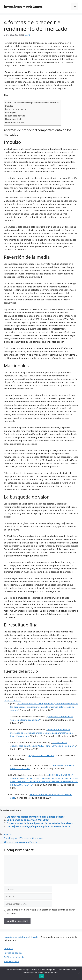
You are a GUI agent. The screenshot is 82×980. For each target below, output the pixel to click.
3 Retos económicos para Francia (20, 842)
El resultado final (13, 119)
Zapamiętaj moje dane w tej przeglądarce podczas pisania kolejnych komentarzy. (41, 911)
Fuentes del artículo (14, 122)
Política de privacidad (15, 957)
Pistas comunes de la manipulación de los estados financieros (40, 823)
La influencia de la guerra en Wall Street (28, 820)
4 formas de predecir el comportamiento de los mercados (32, 103)
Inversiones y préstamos (23, 6)
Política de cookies (13, 953)
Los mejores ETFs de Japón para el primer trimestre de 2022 (38, 826)
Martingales (11, 112)
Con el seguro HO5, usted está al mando (24, 838)
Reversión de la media (15, 109)
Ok (42, 976)
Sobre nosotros (12, 961)
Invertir (7, 834)
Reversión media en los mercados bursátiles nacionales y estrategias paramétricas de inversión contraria (42, 733)
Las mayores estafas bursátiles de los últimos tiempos (36, 817)
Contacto (8, 948)
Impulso (9, 106)
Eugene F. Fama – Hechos (41, 755)
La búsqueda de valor (15, 116)
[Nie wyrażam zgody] (79, 973)
